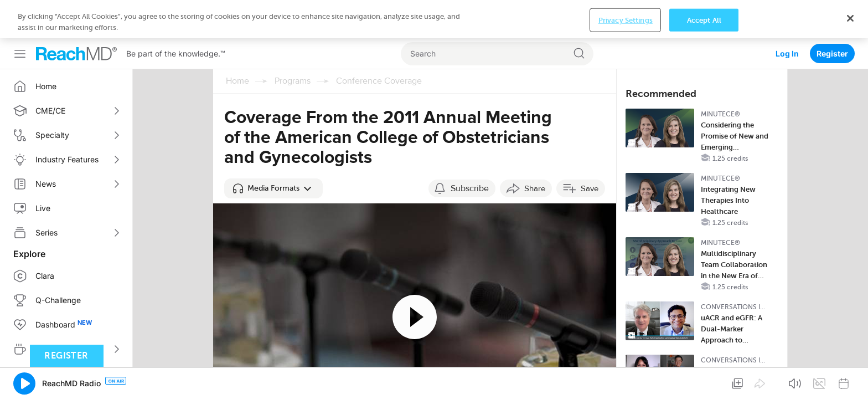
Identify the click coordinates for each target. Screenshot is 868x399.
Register (832, 15)
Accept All (704, 382)
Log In (787, 15)
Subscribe (470, 150)
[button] (273, 150)
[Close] (850, 380)
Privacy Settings (626, 382)
